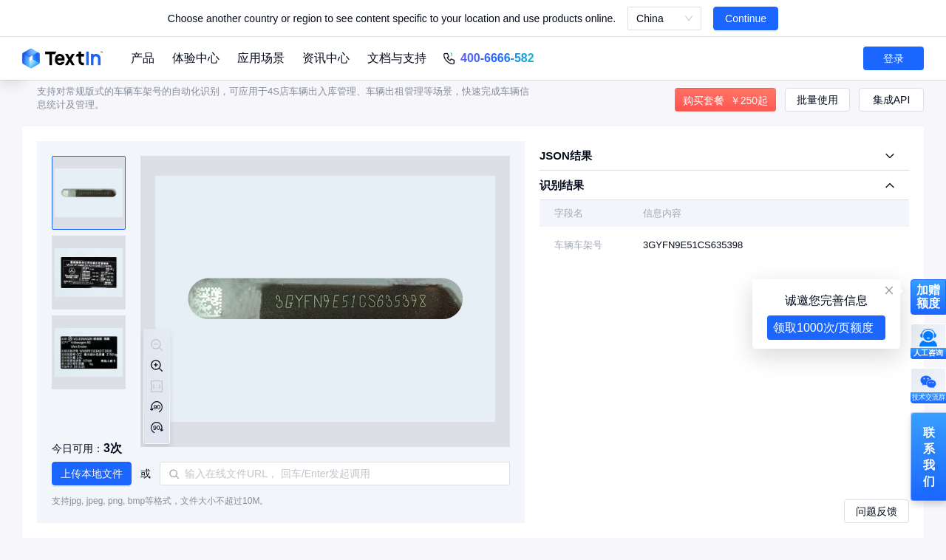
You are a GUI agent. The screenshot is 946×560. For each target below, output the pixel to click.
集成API (892, 100)
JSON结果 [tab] (566, 156)
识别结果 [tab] (562, 185)
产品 (143, 58)
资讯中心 (326, 58)
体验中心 (196, 58)
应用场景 (261, 58)
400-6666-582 (497, 58)
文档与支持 (397, 58)
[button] (92, 474)
